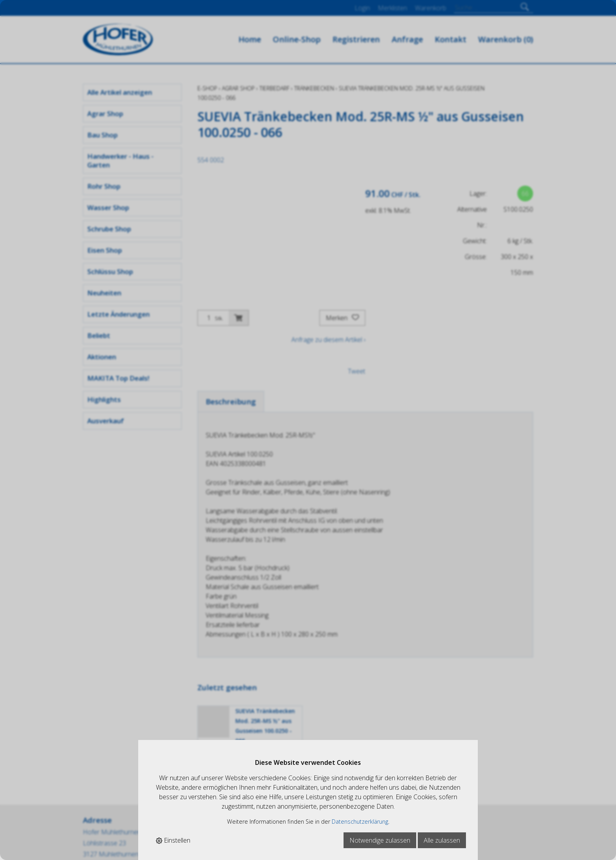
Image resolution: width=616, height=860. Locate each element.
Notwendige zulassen (380, 840)
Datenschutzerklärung (360, 822)
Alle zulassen (442, 840)
